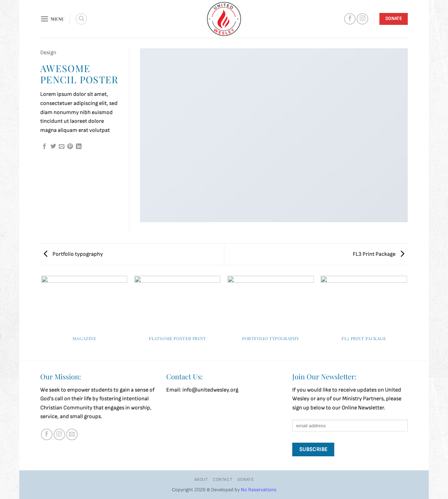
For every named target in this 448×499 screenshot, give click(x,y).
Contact (223, 480)
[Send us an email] (72, 434)
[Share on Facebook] (44, 147)
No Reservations (259, 490)
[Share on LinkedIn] (79, 147)
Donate (246, 480)
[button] (52, 19)
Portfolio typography (73, 254)
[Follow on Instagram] (362, 19)
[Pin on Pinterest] (70, 147)
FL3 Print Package (379, 254)
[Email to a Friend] (62, 147)
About (201, 480)
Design (48, 53)
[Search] (81, 19)
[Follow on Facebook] (350, 19)
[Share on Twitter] (53, 147)
